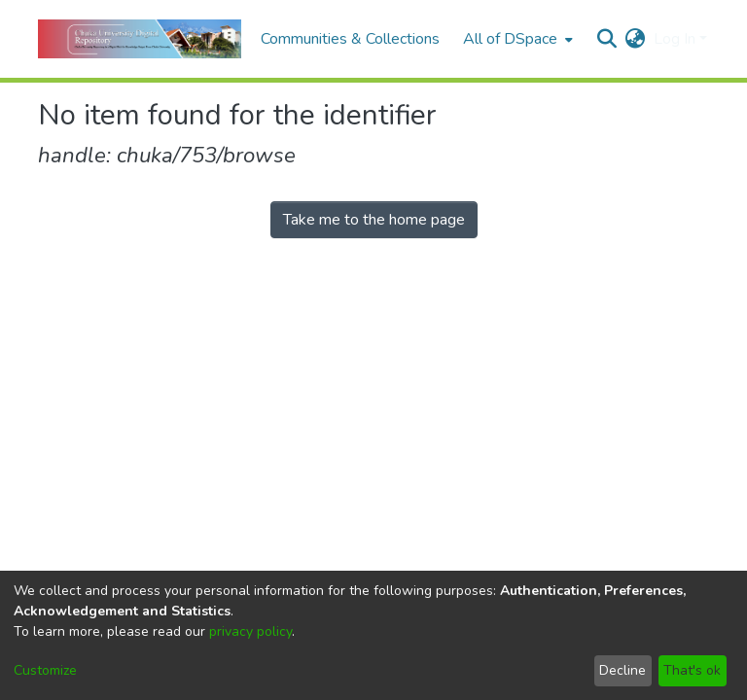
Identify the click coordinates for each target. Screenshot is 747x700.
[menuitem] (516, 39)
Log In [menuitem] (675, 39)
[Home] (140, 39)
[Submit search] (607, 39)
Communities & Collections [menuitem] (350, 39)
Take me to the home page (374, 220)
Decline (622, 670)
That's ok (692, 670)
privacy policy (250, 631)
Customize (45, 670)
